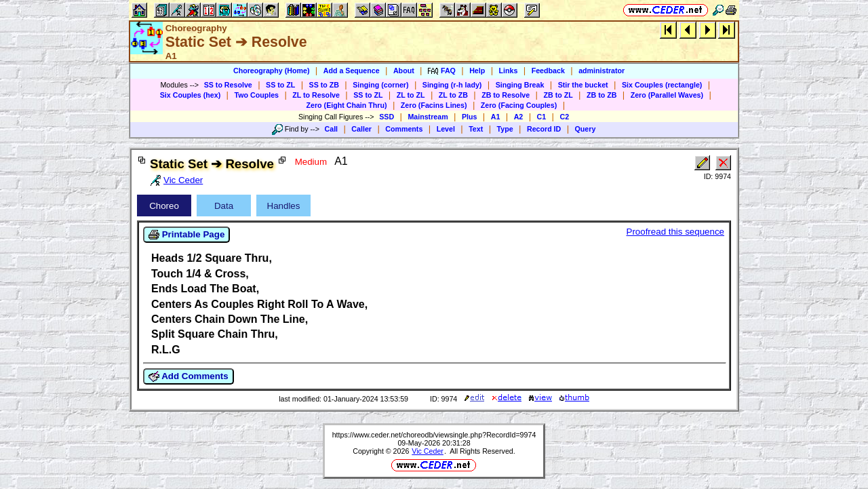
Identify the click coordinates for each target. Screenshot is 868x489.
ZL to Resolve (316, 95)
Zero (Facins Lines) (434, 105)
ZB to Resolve (506, 95)
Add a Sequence (352, 71)
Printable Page (186, 235)
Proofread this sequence (675, 232)
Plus (470, 117)
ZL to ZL (411, 95)
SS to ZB (324, 85)
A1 (496, 117)
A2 (519, 117)
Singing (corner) (380, 85)
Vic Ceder (428, 451)
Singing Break (520, 85)
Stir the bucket (583, 85)
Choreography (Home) (272, 71)
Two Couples (256, 95)
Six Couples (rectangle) (662, 85)
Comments (404, 129)
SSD (387, 117)
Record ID (544, 129)
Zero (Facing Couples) (519, 105)
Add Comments (189, 376)
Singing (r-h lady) (452, 85)
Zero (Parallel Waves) (667, 95)
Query (586, 129)
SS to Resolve (228, 85)
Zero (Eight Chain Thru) (347, 105)
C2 (564, 117)
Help (477, 71)
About (404, 71)
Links (509, 71)
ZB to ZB (601, 95)
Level (446, 129)
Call (332, 129)
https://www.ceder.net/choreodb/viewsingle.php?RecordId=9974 (434, 435)
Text (476, 129)
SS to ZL (280, 85)
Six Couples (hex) (190, 95)
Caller (361, 129)
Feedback (548, 71)
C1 (542, 117)
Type (505, 129)
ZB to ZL (558, 95)
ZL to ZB (453, 95)
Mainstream (428, 117)
